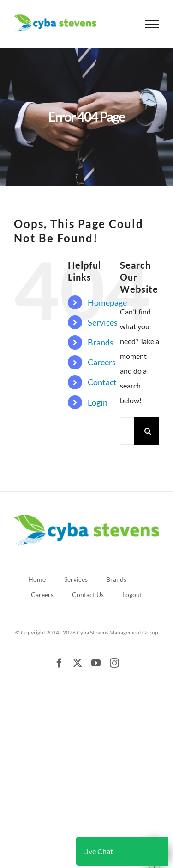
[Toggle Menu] (152, 24)
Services (103, 322)
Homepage (107, 302)
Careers (102, 362)
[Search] (148, 431)
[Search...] (127, 431)
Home (37, 579)
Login (98, 402)
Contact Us (88, 594)
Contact (102, 382)
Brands (101, 342)
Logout (132, 594)
